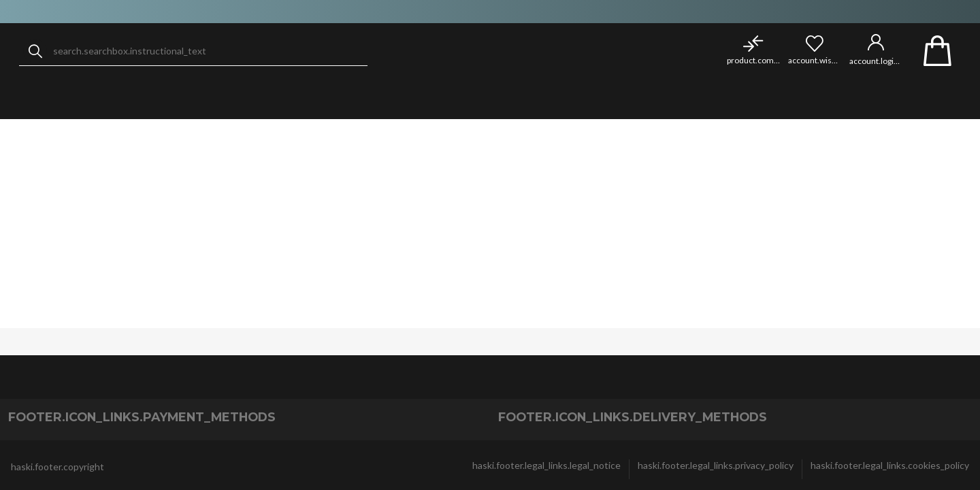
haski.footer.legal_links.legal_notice (546, 465)
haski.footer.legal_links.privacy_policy (716, 465)
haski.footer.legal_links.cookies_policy (890, 465)
